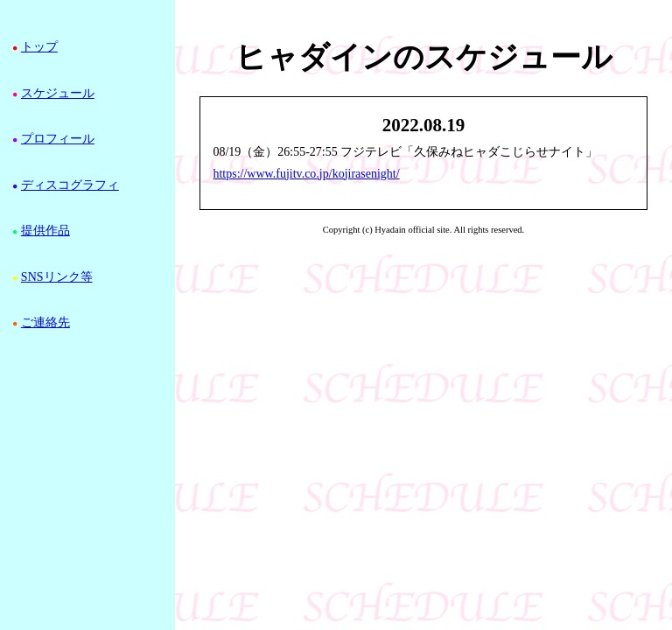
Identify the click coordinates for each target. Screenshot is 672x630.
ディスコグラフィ (70, 185)
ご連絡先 (45, 322)
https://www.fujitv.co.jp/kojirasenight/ (306, 174)
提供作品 (45, 231)
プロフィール (58, 139)
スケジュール (58, 93)
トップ (39, 47)
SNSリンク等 (57, 277)
